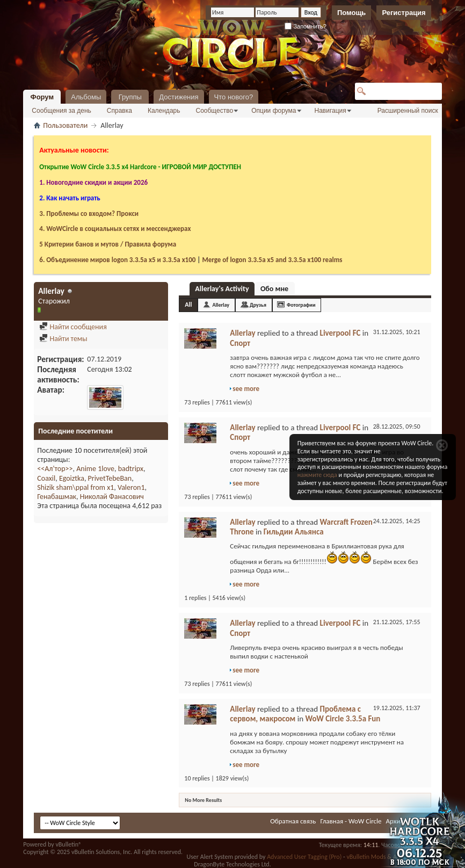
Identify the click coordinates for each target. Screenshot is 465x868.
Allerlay (221, 305)
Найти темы (63, 339)
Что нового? (234, 97)
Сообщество (214, 111)
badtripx (131, 469)
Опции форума (274, 111)
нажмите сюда (317, 475)
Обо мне (274, 289)
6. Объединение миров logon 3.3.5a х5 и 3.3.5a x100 (117, 260)
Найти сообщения (73, 327)
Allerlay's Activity (222, 289)
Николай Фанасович (112, 497)
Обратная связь (293, 821)
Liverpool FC (340, 333)
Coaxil (46, 478)
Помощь (351, 13)
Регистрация (404, 13)
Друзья (258, 305)
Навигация (330, 111)
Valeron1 (131, 487)
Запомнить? (306, 26)
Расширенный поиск (408, 111)
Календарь (164, 111)
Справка (119, 111)
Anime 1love (95, 469)
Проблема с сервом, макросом (295, 714)
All (188, 305)
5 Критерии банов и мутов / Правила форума (108, 244)
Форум (42, 97)
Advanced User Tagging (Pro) (304, 857)
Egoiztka (72, 478)
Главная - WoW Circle (351, 821)
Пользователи (65, 125)
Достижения (179, 97)
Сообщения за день (61, 111)
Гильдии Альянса (294, 532)
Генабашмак (57, 497)
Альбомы (86, 97)
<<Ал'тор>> (55, 469)
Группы (130, 97)
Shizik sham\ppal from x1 (75, 487)
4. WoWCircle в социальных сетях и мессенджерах (115, 229)
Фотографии (301, 305)
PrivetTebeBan (110, 478)
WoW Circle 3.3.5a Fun (343, 719)
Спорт (240, 343)
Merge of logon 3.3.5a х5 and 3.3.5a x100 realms (272, 260)
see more (246, 389)
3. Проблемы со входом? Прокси (89, 214)
